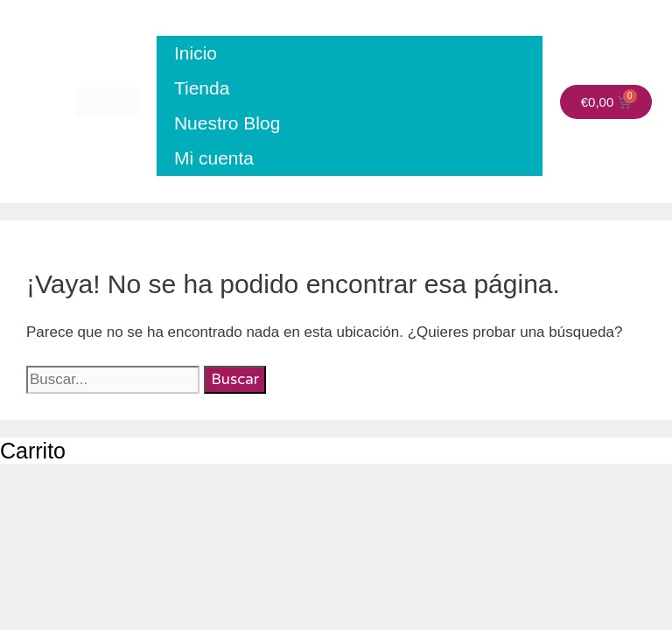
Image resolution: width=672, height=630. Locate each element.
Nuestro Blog (227, 123)
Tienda (202, 88)
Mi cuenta (214, 158)
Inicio (196, 53)
